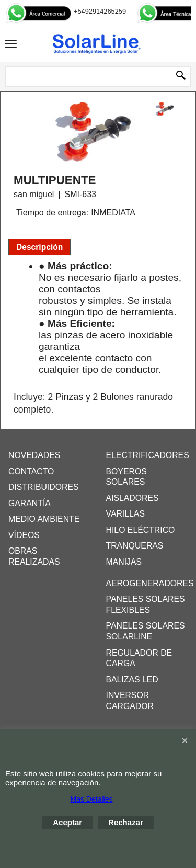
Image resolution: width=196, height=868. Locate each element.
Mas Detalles (92, 799)
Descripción (39, 247)
